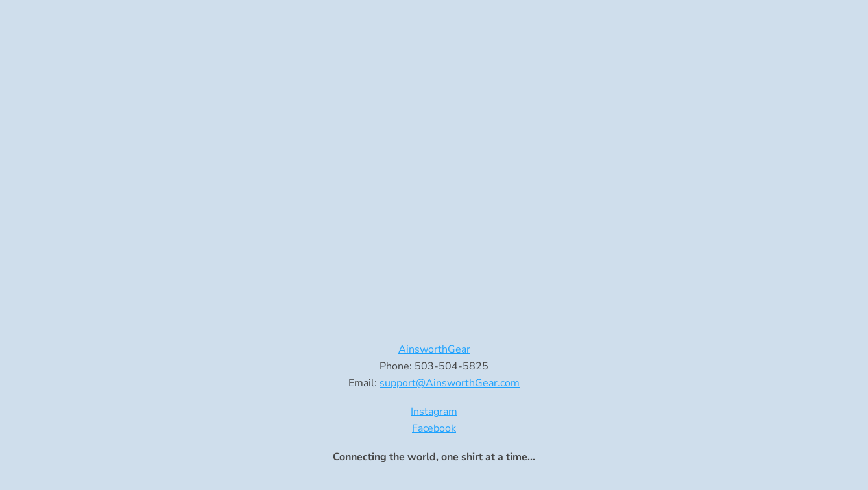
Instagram (434, 412)
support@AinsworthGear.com (450, 383)
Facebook (434, 428)
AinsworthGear (434, 349)
